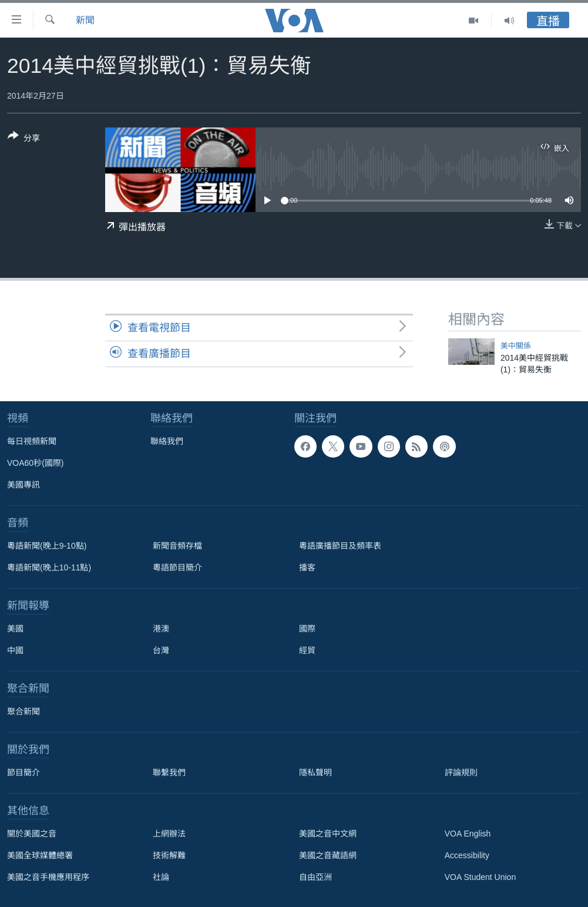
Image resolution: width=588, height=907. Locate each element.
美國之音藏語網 (328, 855)
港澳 (161, 629)
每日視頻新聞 (32, 441)
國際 (307, 629)
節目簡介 (23, 772)
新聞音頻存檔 (177, 546)
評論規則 (461, 772)
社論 (161, 877)
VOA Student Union (480, 877)
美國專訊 (23, 485)
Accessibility (467, 855)
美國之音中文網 (328, 834)
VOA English (468, 834)
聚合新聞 (23, 711)
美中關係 (516, 346)
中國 (15, 650)
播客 (307, 567)
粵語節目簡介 (177, 567)
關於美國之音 (32, 834)
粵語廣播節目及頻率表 (340, 546)
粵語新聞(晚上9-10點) (47, 546)
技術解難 (169, 855)
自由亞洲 (315, 877)
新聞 (85, 20)
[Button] (24, 139)
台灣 (161, 650)
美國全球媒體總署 (40, 855)
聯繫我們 (169, 772)
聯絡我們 (167, 441)
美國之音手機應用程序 (48, 877)
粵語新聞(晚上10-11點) (49, 567)
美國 (15, 629)
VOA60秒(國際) (35, 463)
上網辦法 (169, 834)
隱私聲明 (315, 772)
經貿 (307, 650)
